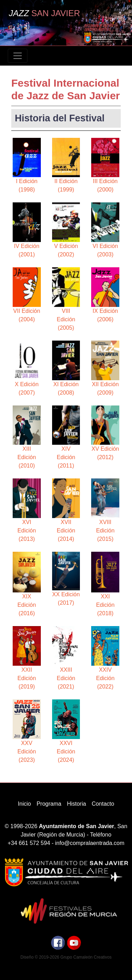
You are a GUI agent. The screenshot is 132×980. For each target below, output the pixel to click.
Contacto (103, 804)
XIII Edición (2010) (27, 437)
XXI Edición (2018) (105, 584)
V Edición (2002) (66, 230)
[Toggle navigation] (18, 56)
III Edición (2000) (105, 165)
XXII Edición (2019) (27, 658)
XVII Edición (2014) (66, 510)
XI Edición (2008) (66, 368)
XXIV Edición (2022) (105, 658)
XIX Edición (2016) (27, 584)
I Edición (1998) (27, 165)
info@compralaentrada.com (90, 843)
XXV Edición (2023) (27, 731)
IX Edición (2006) (105, 295)
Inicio (24, 804)
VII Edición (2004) (27, 295)
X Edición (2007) (27, 368)
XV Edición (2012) (105, 433)
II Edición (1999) (66, 165)
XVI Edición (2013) (27, 510)
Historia (76, 804)
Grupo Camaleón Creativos (86, 957)
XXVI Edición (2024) (66, 731)
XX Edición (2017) (66, 579)
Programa (49, 804)
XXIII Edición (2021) (66, 658)
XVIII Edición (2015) (105, 510)
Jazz (44, 13)
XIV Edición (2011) (66, 437)
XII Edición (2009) (105, 368)
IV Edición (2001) (27, 230)
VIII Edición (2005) (66, 299)
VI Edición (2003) (105, 230)
